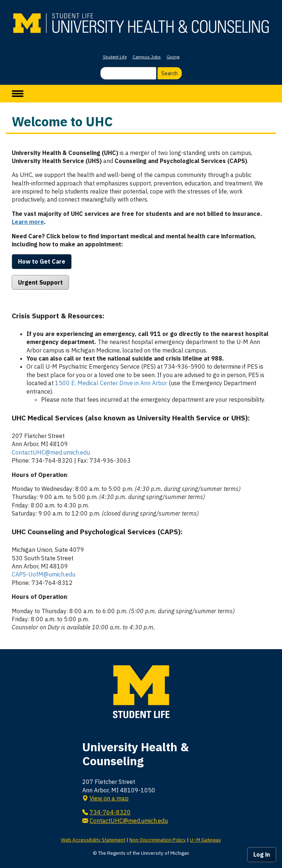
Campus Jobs (147, 57)
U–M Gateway (205, 840)
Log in (262, 854)
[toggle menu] (18, 94)
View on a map (109, 798)
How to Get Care (42, 261)
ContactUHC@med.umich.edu (51, 452)
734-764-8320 (110, 812)
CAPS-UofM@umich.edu (44, 574)
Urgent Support (40, 282)
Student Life (115, 57)
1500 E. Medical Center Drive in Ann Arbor (111, 383)
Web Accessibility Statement (93, 840)
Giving (173, 57)
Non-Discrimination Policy (158, 840)
